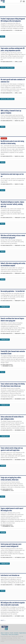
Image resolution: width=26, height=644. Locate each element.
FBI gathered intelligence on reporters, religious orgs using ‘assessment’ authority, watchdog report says (12, 204)
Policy (3, 7)
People (3, 127)
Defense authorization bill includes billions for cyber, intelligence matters (12, 418)
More (19, 638)
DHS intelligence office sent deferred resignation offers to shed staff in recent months (13, 604)
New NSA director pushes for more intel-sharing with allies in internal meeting (12, 142)
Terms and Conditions (14, 635)
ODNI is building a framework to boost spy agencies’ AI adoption (11, 112)
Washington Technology (7, 638)
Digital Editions (23, 633)
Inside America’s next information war (10, 575)
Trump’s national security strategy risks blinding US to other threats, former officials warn (13, 385)
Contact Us (7, 633)
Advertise (16, 633)
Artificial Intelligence (7, 68)
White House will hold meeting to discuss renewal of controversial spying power (13, 237)
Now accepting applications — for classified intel (13, 291)
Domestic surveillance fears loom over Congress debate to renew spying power (12, 320)
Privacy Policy (5, 635)
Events (12, 633)
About (2, 633)
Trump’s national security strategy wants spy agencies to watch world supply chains (12, 449)
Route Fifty (21, 636)
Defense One (15, 636)
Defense (3, 466)
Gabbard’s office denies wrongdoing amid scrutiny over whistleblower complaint (13, 264)
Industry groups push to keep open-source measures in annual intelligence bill (11, 545)
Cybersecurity (5, 307)
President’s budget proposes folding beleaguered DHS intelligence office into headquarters (13, 20)
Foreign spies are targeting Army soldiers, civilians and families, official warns (11, 479)
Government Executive (6, 636)
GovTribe (15, 638)
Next (3, 620)
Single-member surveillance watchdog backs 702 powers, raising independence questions (13, 49)
